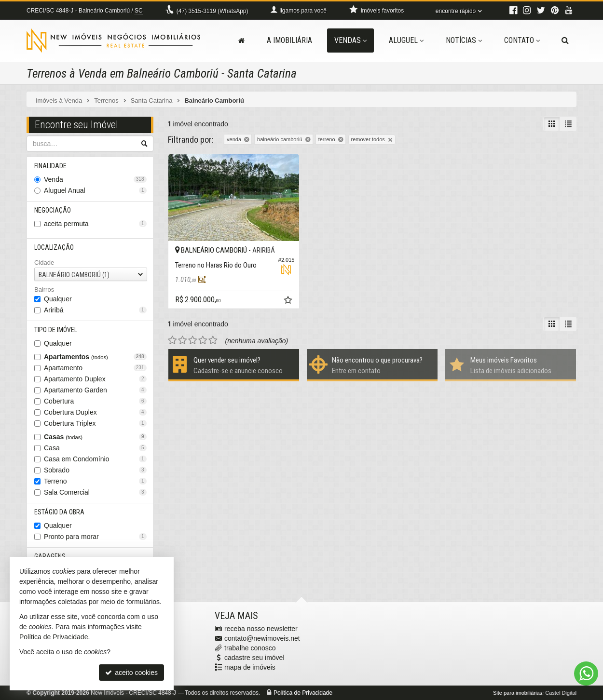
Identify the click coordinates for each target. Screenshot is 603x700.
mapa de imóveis (250, 667)
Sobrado (95, 470)
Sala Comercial (95, 492)
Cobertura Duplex (95, 412)
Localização (54, 247)
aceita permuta (95, 224)
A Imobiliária (289, 40)
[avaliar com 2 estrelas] (183, 340)
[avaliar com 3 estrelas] (193, 340)
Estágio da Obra (59, 512)
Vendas (350, 40)
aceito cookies (131, 673)
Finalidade (50, 166)
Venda (95, 179)
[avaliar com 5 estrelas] (213, 340)
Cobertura (95, 401)
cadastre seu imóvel (254, 658)
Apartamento (95, 368)
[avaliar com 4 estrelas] (203, 340)
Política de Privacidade (303, 693)
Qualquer (58, 299)
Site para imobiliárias (518, 693)
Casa (95, 448)
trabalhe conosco (250, 648)
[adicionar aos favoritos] (289, 301)
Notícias (464, 40)
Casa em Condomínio (95, 459)
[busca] (565, 40)
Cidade (44, 262)
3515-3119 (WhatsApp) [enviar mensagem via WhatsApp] (212, 11)
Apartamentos (95, 357)
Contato (522, 40)
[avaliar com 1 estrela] (172, 340)
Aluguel (406, 40)
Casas (95, 437)
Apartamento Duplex (95, 379)
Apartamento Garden (95, 390)
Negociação (53, 210)
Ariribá (95, 310)
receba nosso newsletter (261, 629)
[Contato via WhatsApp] (586, 673)
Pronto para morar (95, 537)
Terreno (95, 481)
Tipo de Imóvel (56, 330)
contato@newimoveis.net (262, 638)
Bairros (44, 289)
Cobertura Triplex (95, 423)
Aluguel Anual (95, 190)
